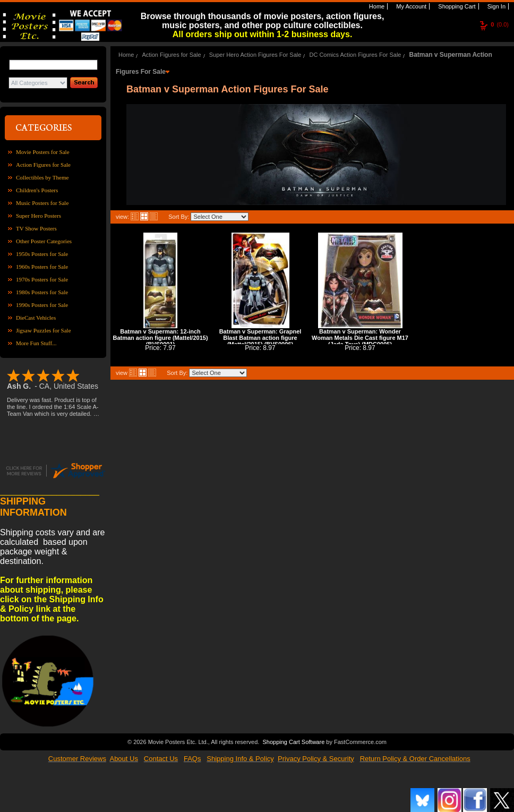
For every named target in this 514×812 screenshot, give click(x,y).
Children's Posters (37, 190)
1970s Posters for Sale (42, 279)
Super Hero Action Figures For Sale (255, 55)
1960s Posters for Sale (42, 267)
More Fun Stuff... (36, 343)
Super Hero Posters (38, 216)
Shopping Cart (456, 6)
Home (376, 6)
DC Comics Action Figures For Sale (355, 55)
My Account (410, 6)
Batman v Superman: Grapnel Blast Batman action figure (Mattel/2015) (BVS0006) (260, 338)
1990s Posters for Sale (42, 305)
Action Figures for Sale (43, 165)
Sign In (496, 6)
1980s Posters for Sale (42, 292)
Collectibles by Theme (42, 177)
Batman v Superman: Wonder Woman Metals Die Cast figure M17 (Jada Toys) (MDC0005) (360, 338)
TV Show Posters (36, 228)
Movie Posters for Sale (43, 152)
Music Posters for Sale (42, 203)
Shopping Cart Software (293, 742)
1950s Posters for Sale (42, 254)
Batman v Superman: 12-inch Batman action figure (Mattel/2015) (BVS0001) (160, 338)
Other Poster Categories (44, 241)
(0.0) (500, 24)
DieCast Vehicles (36, 318)
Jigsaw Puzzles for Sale (44, 330)
